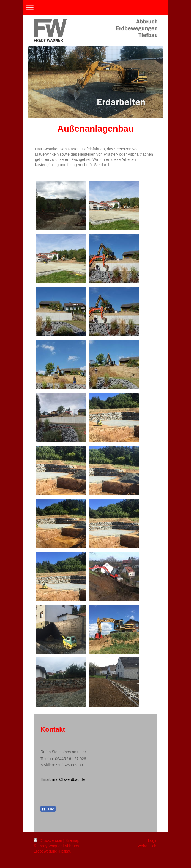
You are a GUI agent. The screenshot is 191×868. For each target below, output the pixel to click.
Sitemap (72, 840)
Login (153, 840)
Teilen (48, 809)
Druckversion (48, 840)
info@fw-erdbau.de (69, 779)
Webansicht (147, 846)
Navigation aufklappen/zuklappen (95, 7)
